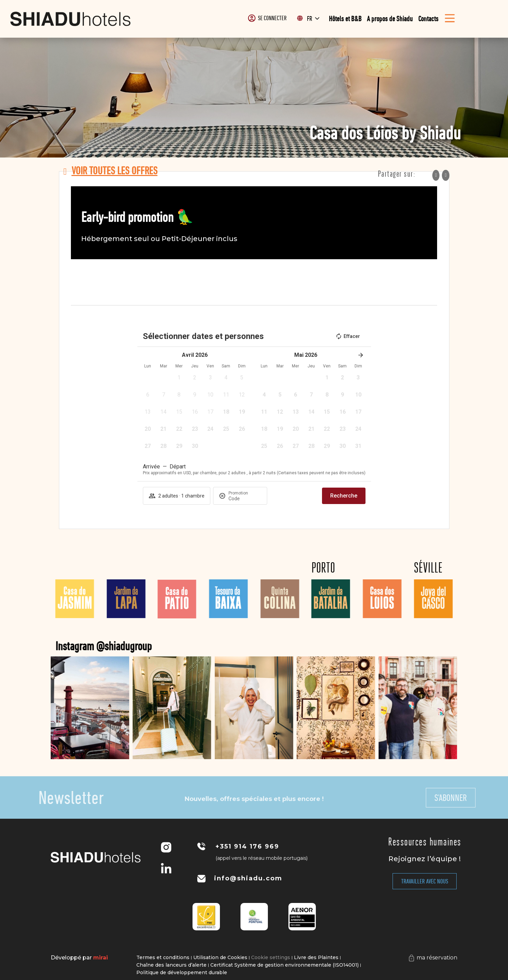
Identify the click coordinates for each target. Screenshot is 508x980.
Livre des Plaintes (316, 957)
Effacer (348, 336)
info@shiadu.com (248, 878)
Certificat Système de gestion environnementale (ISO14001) (284, 965)
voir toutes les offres (115, 171)
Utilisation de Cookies (220, 957)
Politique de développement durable (182, 972)
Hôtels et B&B (345, 19)
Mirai (101, 958)
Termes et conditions (163, 957)
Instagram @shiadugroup (157, 646)
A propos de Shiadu (390, 19)
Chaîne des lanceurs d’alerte (171, 965)
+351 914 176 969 (247, 846)
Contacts (428, 19)
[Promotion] (245, 499)
